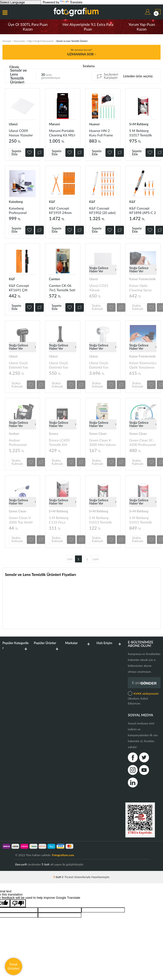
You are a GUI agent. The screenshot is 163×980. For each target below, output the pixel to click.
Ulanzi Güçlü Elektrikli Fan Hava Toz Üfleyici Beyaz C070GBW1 (102, 365)
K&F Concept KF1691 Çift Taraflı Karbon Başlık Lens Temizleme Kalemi (22, 288)
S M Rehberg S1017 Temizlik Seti (141, 133)
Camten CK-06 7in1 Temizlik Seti (62, 288)
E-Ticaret (68, 877)
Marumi (54, 124)
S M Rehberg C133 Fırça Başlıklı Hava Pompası (59, 520)
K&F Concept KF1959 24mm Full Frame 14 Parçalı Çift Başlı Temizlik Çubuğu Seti (61, 210)
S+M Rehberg (139, 124)
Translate (71, 2)
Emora (53, 434)
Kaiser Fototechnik (142, 279)
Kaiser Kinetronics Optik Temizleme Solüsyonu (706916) (143, 365)
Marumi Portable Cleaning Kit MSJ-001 (62, 133)
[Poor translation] (18, 903)
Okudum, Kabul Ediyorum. (143, 698)
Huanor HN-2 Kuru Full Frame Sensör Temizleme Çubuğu (103, 133)
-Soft (58, 877)
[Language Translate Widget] (21, 2)
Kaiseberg (16, 202)
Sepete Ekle (16, 153)
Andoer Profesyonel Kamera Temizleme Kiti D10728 (20, 442)
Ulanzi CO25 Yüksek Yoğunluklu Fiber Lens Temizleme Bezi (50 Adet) (102, 288)
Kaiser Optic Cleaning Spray (141, 288)
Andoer (14, 434)
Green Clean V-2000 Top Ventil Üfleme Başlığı (21, 520)
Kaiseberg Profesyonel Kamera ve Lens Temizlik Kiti (21, 210)
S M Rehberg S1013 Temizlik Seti (101, 520)
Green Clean (98, 434)
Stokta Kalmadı (98, 307)
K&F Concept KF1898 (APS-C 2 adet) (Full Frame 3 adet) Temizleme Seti (143, 210)
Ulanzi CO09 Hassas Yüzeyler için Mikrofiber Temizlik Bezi (21, 133)
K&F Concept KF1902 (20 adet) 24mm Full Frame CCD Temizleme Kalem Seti (103, 210)
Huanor (95, 124)
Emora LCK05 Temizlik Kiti (59, 442)
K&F (52, 202)
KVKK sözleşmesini (146, 694)
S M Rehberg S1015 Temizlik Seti (141, 520)
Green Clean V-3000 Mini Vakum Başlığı (103, 442)
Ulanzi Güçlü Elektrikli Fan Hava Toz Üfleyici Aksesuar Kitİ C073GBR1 (62, 365)
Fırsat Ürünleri (14, 966)
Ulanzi (13, 124)
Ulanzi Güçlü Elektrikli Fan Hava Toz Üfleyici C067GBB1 (22, 365)
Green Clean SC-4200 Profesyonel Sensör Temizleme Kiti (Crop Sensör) (143, 442)
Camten (54, 279)
